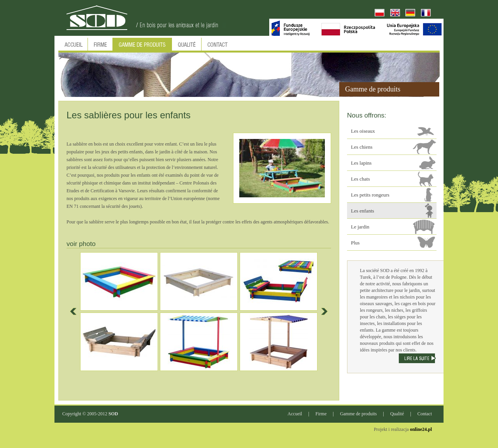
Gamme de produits (359, 414)
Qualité (397, 414)
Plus (355, 243)
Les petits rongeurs (370, 195)
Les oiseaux (363, 131)
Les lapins (361, 163)
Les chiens (362, 147)
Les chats (360, 179)
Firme (321, 414)
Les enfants (363, 211)
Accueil (295, 414)
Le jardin (360, 227)
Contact (425, 414)
